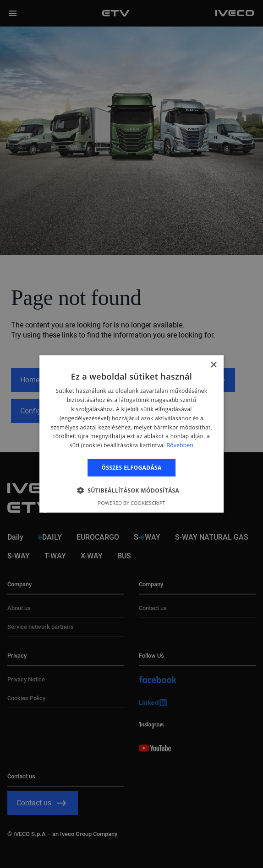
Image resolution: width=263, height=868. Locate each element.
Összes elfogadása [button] (131, 468)
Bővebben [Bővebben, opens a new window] (180, 445)
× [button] (213, 365)
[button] (132, 490)
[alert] (131, 434)
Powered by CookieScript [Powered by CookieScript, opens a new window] (132, 503)
